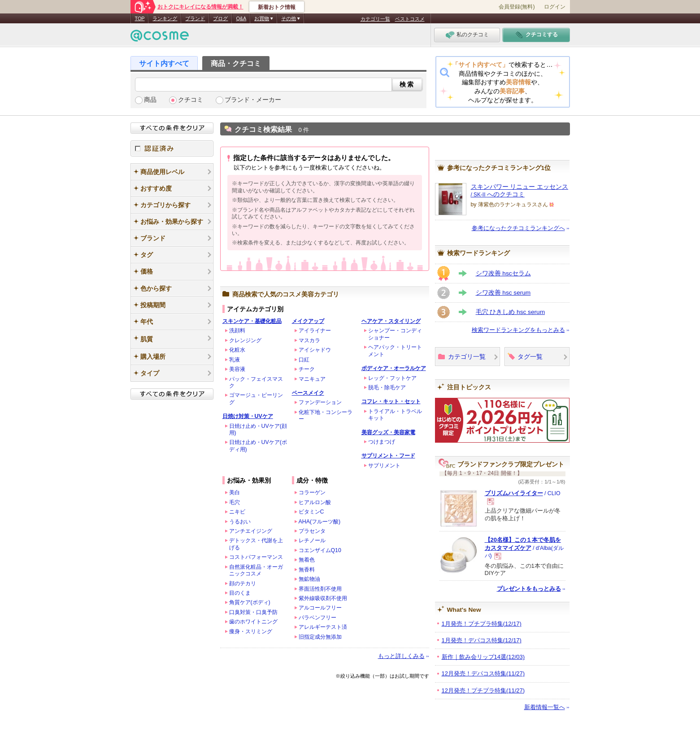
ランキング (165, 18)
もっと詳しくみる (401, 656)
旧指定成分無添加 (320, 637)
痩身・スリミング (251, 631)
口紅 (304, 360)
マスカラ (309, 340)
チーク (307, 369)
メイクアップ (308, 321)
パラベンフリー (317, 618)
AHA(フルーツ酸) (320, 522)
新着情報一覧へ (545, 707)
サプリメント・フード (388, 456)
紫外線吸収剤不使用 (323, 598)
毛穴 (235, 502)
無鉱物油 (309, 579)
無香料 (307, 570)
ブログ (220, 18)
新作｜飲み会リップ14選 (483, 657)
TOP (140, 18)
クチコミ (191, 100)
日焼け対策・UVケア (248, 416)
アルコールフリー (320, 608)
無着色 (307, 560)
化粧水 (237, 350)
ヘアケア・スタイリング (391, 321)
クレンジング (245, 340)
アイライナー (315, 331)
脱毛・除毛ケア (387, 388)
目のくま (240, 593)
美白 (235, 492)
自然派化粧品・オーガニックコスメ (256, 570)
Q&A (241, 18)
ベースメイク (308, 393)
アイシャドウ (315, 350)
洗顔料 (237, 331)
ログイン (555, 7)
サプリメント (384, 466)
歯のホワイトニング (253, 622)
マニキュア (312, 379)
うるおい (240, 522)
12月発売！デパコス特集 (483, 673)
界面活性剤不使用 (320, 589)
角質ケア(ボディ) (250, 602)
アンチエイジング (251, 531)
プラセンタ (312, 531)
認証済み (172, 148)
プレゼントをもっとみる (529, 589)
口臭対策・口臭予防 (253, 612)
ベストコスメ (410, 19)
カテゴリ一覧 (375, 19)
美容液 (237, 369)
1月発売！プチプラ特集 (482, 624)
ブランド (195, 18)
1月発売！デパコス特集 (482, 640)
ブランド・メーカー (253, 100)
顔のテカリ (243, 584)
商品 (150, 100)
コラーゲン (312, 492)
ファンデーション (320, 402)
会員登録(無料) (517, 7)
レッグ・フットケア (392, 378)
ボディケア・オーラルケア (394, 368)
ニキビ (237, 512)
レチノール (312, 540)
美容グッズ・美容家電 (388, 432)
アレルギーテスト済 (323, 627)
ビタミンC (311, 512)
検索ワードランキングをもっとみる (518, 330)
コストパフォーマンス (256, 557)
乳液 (235, 360)
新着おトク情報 (277, 7)
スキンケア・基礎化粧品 (252, 321)
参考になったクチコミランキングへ (518, 228)
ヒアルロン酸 (315, 502)
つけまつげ (382, 442)
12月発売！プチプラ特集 (483, 690)
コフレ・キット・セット (391, 401)
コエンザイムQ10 (320, 550)
